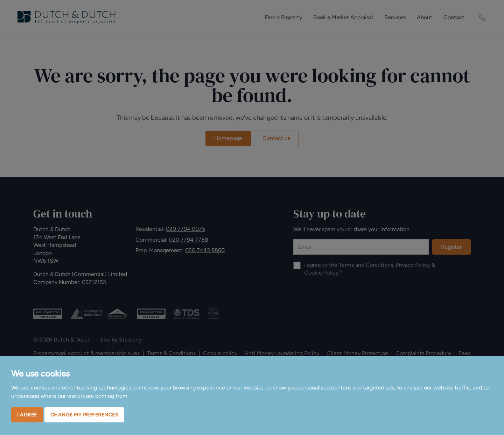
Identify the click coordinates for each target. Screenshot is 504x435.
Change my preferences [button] (85, 415)
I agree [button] (27, 415)
